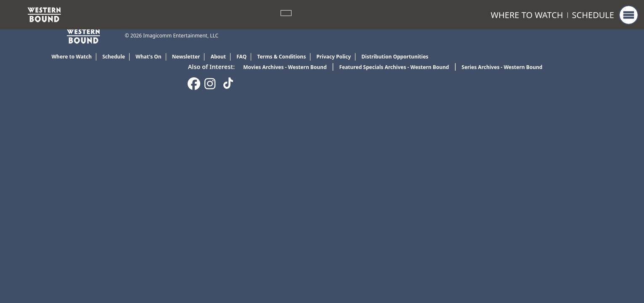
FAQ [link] (241, 57)
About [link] (218, 57)
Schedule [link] (593, 15)
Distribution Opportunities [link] (395, 57)
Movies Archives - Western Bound (285, 67)
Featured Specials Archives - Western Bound (394, 67)
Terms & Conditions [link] (281, 57)
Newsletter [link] (186, 57)
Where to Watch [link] (527, 15)
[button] (629, 15)
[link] (44, 14)
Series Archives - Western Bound (502, 67)
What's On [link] (148, 57)
